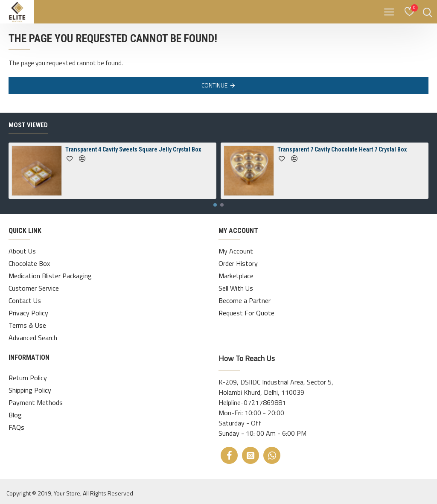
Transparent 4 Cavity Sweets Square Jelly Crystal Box (133, 149)
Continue (214, 85)
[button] (215, 205)
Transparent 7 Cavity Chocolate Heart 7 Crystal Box (342, 149)
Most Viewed (28, 125)
